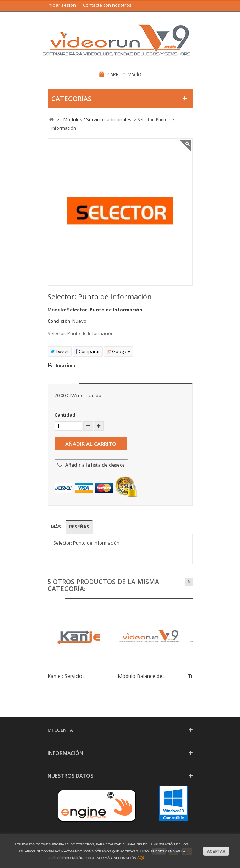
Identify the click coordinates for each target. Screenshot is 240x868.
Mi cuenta (60, 730)
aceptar (216, 851)
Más (56, 527)
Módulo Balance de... (142, 676)
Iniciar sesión (62, 5)
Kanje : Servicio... (66, 676)
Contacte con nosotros (107, 5)
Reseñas (79, 527)
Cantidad (65, 415)
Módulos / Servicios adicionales (97, 119)
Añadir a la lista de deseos (94, 465)
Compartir (88, 351)
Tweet (60, 351)
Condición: (59, 321)
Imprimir (66, 365)
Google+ (118, 351)
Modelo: (57, 310)
